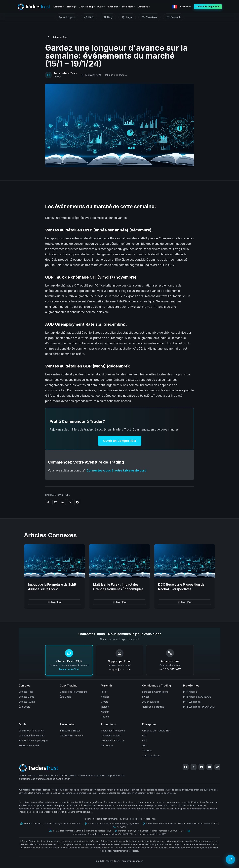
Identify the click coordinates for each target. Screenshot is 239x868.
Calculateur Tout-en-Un (31, 731)
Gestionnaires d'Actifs (72, 736)
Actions (105, 697)
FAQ (144, 736)
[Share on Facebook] (48, 502)
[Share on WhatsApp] (70, 502)
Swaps (146, 697)
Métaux (105, 712)
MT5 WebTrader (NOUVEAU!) (199, 707)
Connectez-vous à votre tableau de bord (116, 470)
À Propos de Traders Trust (157, 731)
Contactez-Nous (151, 755)
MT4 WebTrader (192, 702)
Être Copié (24, 707)
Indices (105, 707)
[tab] (67, 17)
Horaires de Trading (153, 707)
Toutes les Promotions (113, 731)
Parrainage (107, 745)
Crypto (105, 702)
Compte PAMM (27, 702)
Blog (145, 741)
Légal (145, 745)
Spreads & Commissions (155, 692)
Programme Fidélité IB (113, 741)
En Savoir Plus (55, 602)
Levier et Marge (151, 702)
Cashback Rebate (111, 736)
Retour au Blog (57, 37)
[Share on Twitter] (55, 502)
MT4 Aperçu (190, 692)
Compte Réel (26, 692)
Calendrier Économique (31, 736)
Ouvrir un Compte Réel (120, 441)
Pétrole (105, 717)
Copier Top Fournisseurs (73, 692)
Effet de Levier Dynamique (33, 741)
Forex (104, 692)
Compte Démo (26, 697)
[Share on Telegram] (77, 502)
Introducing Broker (70, 731)
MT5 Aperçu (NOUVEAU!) (197, 697)
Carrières (147, 750)
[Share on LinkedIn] (63, 502)
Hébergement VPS (29, 745)
